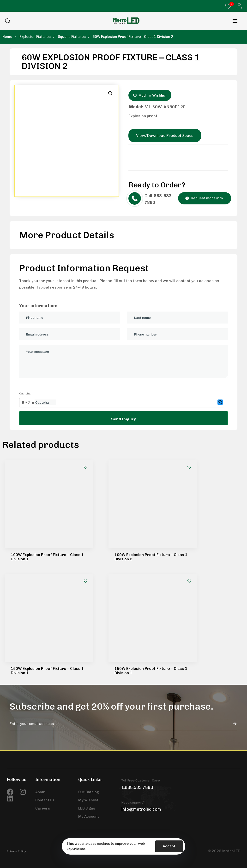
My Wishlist (88, 650)
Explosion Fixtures (35, 37)
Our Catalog (89, 642)
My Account (89, 666)
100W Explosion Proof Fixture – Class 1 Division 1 (47, 482)
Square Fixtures (72, 37)
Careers (43, 658)
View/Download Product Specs (165, 136)
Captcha (25, 393)
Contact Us (45, 650)
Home (7, 37)
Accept (169, 846)
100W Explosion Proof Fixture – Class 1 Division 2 (151, 482)
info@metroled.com (141, 659)
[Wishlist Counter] (228, 6)
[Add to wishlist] (86, 467)
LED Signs (87, 658)
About (40, 642)
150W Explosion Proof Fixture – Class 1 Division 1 (47, 521)
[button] (238, 6)
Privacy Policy (16, 701)
